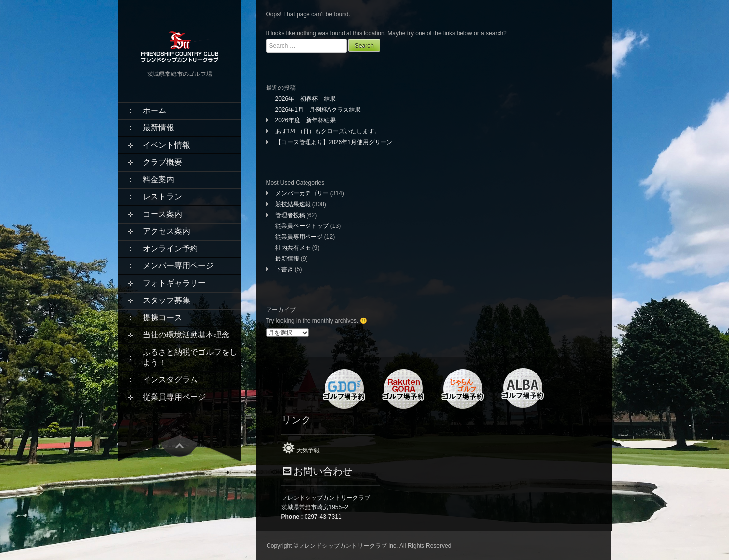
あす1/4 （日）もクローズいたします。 (328, 131)
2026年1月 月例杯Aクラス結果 (318, 110)
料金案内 (158, 179)
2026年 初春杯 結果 (306, 99)
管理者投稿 (290, 215)
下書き (284, 269)
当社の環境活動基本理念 (186, 335)
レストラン (162, 197)
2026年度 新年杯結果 (306, 120)
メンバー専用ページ (178, 266)
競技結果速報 (293, 204)
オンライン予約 (170, 248)
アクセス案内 (166, 231)
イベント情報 (166, 145)
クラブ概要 (162, 162)
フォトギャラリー (174, 283)
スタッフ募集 (166, 300)
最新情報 (158, 128)
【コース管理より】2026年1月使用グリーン (334, 142)
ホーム (154, 110)
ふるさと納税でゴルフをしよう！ (190, 357)
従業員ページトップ (302, 226)
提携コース (162, 317)
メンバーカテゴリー (302, 193)
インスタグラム (170, 380)
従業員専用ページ (174, 397)
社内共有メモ (293, 248)
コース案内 (162, 214)
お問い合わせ (323, 471)
